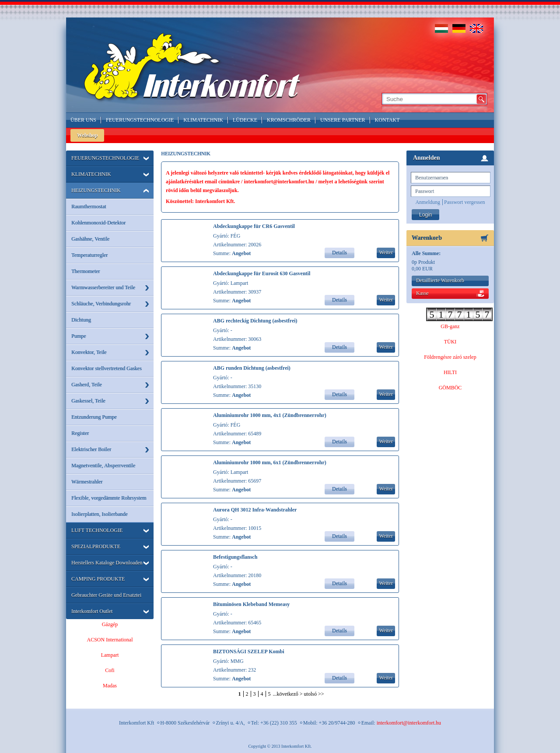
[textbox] (429, 99)
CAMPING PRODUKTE (98, 579)
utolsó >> (314, 694)
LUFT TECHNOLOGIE (97, 530)
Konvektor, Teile (89, 352)
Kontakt (387, 120)
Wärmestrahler (87, 482)
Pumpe (79, 336)
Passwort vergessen (464, 202)
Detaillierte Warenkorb (440, 280)
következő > (290, 694)
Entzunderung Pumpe (94, 417)
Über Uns (83, 120)
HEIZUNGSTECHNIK (96, 190)
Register (80, 433)
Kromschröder (289, 120)
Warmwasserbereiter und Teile (103, 287)
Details (339, 252)
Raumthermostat (89, 207)
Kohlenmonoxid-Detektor (98, 223)
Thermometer (86, 271)
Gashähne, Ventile (90, 239)
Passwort (425, 191)
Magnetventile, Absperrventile (103, 466)
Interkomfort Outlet (92, 611)
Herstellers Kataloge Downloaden (107, 563)
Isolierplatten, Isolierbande (100, 514)
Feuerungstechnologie (140, 120)
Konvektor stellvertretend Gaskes (107, 368)
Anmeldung (428, 202)
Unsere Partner (343, 120)
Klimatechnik (203, 120)
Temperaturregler (89, 255)
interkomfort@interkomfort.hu (409, 723)
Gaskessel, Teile (88, 401)
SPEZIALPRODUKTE (96, 546)
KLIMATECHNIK (91, 174)
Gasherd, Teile (87, 385)
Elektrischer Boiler (91, 449)
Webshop (87, 135)
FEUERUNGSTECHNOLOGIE (105, 158)
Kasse (422, 293)
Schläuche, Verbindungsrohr (101, 304)
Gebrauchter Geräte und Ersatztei (106, 595)
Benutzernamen (432, 178)
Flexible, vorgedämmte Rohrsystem (109, 498)
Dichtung (81, 320)
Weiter (386, 252)
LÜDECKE (245, 120)
